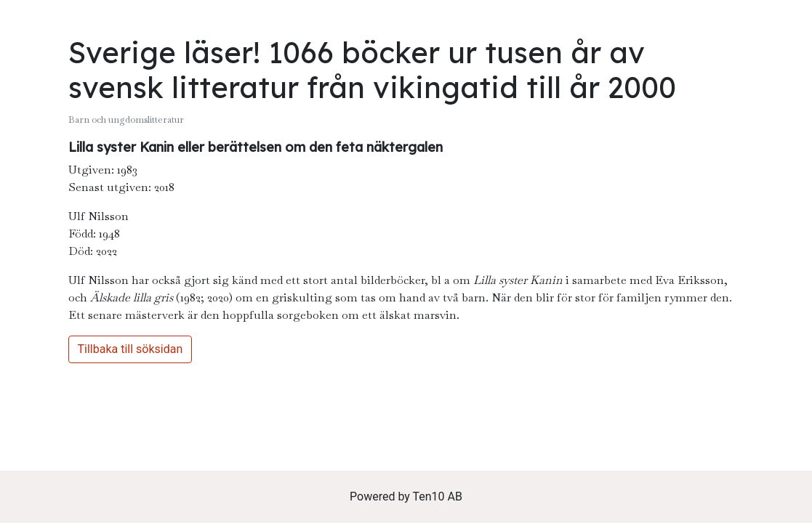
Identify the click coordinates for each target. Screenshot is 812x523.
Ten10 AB (438, 496)
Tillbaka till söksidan (130, 349)
